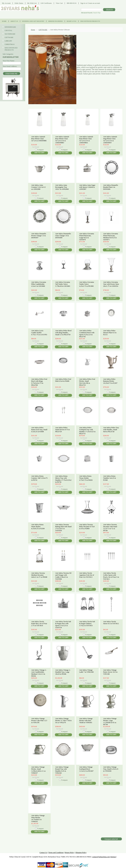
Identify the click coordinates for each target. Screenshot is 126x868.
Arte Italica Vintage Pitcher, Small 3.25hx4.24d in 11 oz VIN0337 (38, 770)
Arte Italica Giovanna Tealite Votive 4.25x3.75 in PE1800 (87, 284)
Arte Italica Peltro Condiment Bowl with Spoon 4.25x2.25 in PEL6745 (87, 334)
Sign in (83, 3)
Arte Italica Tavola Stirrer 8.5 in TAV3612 (111, 623)
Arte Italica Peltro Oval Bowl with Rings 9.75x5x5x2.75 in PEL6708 (39, 382)
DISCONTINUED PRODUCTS (12, 49)
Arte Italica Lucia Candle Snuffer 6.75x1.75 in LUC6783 (39, 333)
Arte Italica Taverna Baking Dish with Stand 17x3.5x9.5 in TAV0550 (63, 528)
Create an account (94, 3)
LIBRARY (8, 41)
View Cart (59, 3)
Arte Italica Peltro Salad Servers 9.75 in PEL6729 (62, 430)
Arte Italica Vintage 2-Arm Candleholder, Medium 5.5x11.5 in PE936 (39, 673)
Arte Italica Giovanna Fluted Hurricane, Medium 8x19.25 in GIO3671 (111, 237)
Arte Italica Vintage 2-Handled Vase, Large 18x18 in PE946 (63, 672)
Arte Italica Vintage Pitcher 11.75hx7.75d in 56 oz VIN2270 (63, 721)
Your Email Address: (10, 66)
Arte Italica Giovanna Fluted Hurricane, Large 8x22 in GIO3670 (87, 237)
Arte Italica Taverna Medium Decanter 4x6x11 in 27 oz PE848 (39, 575)
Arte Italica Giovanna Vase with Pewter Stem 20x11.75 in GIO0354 (111, 284)
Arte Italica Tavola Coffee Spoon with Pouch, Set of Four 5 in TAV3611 (111, 576)
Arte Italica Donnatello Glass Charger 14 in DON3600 (63, 236)
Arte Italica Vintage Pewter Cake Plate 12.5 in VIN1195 (39, 721)
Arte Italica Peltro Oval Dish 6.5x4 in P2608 (63, 380)
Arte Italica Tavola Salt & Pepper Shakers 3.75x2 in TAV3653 (87, 624)
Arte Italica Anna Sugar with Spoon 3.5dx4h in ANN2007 (87, 187)
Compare (40, 150)
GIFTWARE (12, 37)
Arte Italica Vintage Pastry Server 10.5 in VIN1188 (110, 672)
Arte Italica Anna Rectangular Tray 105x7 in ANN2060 (62, 187)
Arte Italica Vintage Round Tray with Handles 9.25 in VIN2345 (62, 770)
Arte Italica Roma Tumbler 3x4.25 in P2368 (110, 478)
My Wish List (32, 3)
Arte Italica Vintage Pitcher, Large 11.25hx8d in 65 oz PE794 (110, 722)
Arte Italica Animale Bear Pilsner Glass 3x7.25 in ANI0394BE (39, 139)
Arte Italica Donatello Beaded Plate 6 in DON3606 (111, 187)
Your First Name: (9, 61)
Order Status (19, 3)
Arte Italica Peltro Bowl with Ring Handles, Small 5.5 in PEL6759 (63, 333)
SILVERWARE (12, 34)
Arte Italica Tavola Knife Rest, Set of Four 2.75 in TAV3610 (39, 624)
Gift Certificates (46, 3)
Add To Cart (39, 153)
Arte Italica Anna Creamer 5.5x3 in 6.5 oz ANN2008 (38, 187)
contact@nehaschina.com (101, 857)
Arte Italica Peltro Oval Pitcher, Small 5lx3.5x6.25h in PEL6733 (87, 382)
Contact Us (43, 852)
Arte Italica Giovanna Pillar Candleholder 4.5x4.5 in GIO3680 (39, 284)
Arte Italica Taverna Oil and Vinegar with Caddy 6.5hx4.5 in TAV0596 (63, 576)
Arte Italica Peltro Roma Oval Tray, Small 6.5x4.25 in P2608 (39, 430)
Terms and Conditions (56, 852)
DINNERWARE (12, 27)
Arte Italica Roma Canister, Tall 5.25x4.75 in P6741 (39, 478)
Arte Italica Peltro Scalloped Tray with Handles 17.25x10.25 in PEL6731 (87, 431)
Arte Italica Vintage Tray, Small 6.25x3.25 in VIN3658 (111, 769)
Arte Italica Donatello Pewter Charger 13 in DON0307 (39, 236)
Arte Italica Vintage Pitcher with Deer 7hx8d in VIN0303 (86, 721)
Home (33, 30)
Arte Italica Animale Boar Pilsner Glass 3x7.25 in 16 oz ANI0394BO (62, 140)
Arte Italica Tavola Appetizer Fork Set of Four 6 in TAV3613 (87, 575)
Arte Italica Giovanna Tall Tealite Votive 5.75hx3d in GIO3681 (63, 284)
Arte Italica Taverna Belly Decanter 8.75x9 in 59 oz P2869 (87, 527)
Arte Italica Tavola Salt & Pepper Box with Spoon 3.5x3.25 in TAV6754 (63, 625)
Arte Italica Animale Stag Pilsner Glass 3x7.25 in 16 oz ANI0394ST (110, 140)
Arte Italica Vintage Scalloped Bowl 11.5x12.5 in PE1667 (86, 769)
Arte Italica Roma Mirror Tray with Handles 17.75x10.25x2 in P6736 (63, 479)
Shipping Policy (81, 852)
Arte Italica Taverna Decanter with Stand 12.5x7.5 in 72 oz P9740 (110, 528)
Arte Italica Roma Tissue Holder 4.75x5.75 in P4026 (86, 478)
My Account (6, 3)
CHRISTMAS (12, 44)
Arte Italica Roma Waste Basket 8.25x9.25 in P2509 (38, 527)
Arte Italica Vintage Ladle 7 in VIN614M (86, 671)
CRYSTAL (12, 31)
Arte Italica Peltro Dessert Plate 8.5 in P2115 (110, 333)
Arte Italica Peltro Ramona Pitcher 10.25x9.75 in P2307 (110, 381)
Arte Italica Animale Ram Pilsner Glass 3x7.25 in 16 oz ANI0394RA (86, 140)
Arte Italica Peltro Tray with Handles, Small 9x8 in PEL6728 (111, 430)
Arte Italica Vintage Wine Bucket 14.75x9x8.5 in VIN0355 (38, 819)
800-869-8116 (72, 3)
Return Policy (69, 852)
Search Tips (97, 13)
